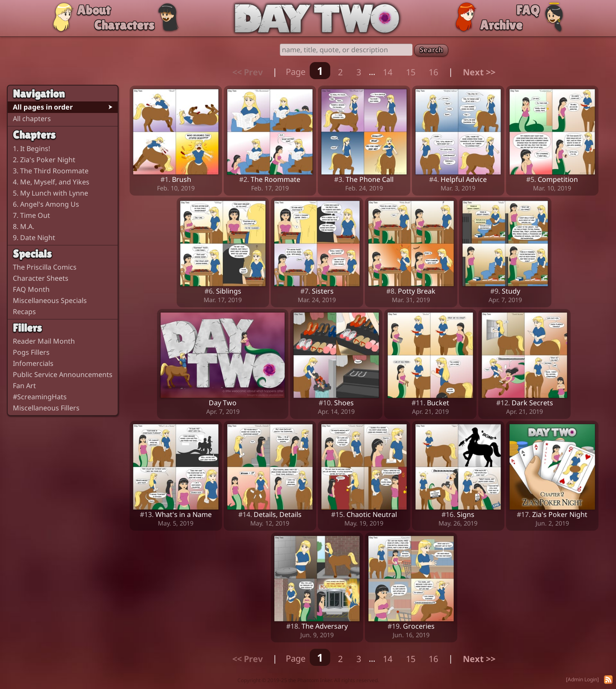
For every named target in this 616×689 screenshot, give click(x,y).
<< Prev (247, 72)
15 (411, 72)
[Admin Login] (582, 679)
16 (433, 72)
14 (388, 72)
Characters (124, 25)
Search (431, 50)
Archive (501, 25)
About (94, 10)
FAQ (528, 10)
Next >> (479, 72)
